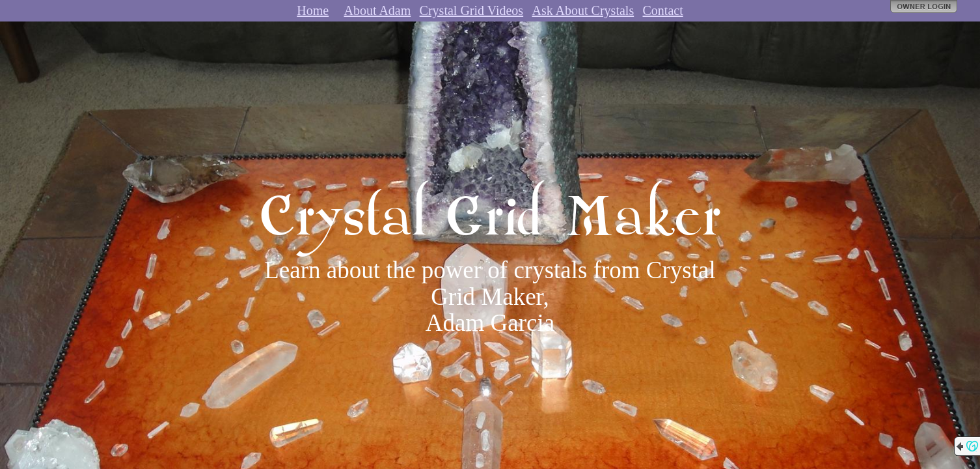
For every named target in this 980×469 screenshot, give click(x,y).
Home (313, 10)
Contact (663, 10)
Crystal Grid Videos (472, 10)
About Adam (377, 10)
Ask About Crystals (583, 10)
